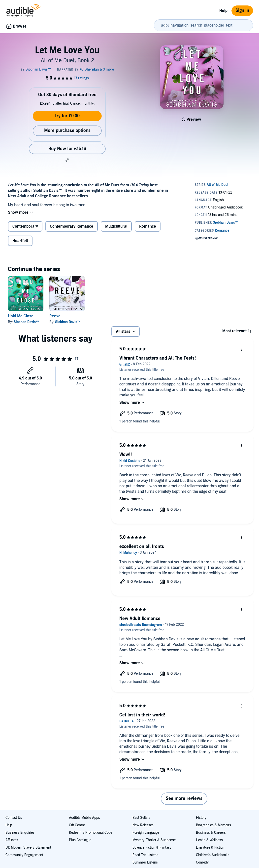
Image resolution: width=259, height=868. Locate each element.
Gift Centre (77, 825)
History (201, 818)
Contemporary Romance (72, 226)
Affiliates (12, 840)
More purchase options (67, 131)
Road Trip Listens (145, 855)
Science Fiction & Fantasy (152, 847)
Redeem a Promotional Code (91, 833)
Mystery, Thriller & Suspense (154, 840)
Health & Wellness (209, 840)
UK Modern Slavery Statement (28, 847)
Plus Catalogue (80, 840)
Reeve (55, 316)
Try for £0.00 (67, 116)
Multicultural (116, 226)
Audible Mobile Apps (84, 818)
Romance (148, 226)
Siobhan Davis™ (26, 322)
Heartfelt (20, 241)
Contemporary (25, 226)
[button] (67, 160)
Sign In (242, 11)
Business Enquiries (20, 833)
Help (223, 11)
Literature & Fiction (210, 847)
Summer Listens (145, 862)
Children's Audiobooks (213, 855)
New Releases (143, 825)
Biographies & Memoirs (213, 825)
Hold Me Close (21, 316)
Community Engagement (24, 855)
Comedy (202, 862)
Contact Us (14, 818)
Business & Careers (211, 833)
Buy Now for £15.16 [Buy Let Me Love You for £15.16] (67, 149)
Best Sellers (141, 818)
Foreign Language (146, 833)
